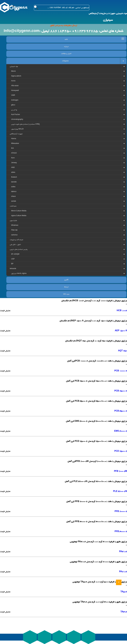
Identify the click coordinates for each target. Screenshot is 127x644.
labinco (14, 192)
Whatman (15, 225)
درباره (66, 47)
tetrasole (13, 269)
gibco (13, 105)
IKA (12, 148)
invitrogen (15, 100)
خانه (66, 39)
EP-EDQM (15, 254)
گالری (66, 280)
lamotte (14, 182)
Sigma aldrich (16, 76)
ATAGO (14, 153)
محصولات (65, 61)
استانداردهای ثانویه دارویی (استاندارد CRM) (25, 124)
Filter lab (14, 230)
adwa (13, 172)
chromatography (17, 120)
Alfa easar (15, 86)
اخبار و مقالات (66, 54)
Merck (13, 71)
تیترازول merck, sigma (19, 274)
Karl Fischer (16, 115)
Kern (13, 158)
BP (12, 264)
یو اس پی (14, 110)
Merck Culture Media (19, 211)
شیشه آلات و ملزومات (16, 240)
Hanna (14, 139)
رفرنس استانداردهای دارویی (19, 250)
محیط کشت (13, 206)
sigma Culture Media (19, 216)
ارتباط (66, 287)
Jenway (14, 163)
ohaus (13, 197)
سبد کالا (66, 294)
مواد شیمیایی (14, 67)
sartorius (14, 235)
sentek (14, 201)
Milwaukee (15, 144)
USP (13, 259)
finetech (14, 177)
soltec (13, 187)
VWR (13, 95)
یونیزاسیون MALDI (17, 129)
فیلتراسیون (13, 221)
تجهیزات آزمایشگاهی (16, 134)
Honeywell (15, 91)
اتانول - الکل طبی (15, 245)
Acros (13, 81)
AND (13, 168)
